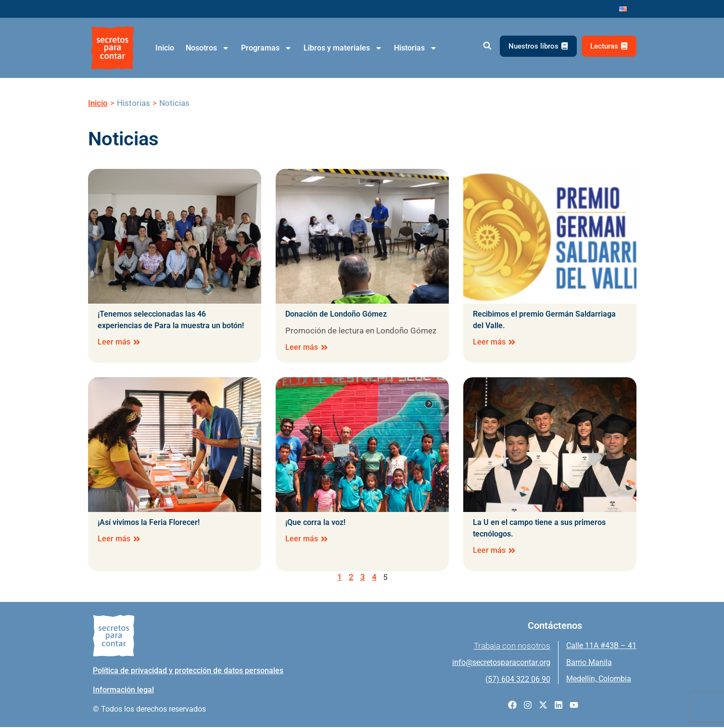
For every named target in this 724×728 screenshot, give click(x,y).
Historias (416, 48)
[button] (488, 46)
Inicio (165, 48)
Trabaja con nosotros (512, 647)
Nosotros (208, 48)
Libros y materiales (343, 48)
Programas (267, 48)
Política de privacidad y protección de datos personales (188, 671)
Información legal (123, 691)
